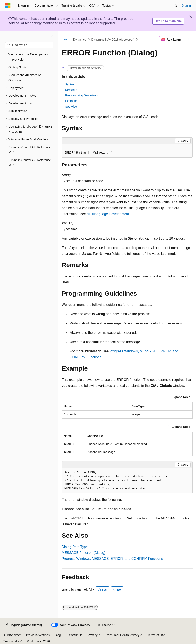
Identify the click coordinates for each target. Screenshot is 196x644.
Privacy (93, 635)
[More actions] (189, 40)
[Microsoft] (8, 6)
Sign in (186, 5)
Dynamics (80, 40)
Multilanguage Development (108, 214)
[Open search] (176, 6)
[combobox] (29, 45)
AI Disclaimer (12, 635)
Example (71, 101)
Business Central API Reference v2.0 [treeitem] (30, 163)
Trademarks (11, 641)
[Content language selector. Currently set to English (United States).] (24, 625)
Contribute (76, 635)
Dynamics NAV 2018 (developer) (113, 40)
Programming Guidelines (81, 95)
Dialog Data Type (75, 547)
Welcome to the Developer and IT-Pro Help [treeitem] (29, 57)
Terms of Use (156, 635)
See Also (71, 107)
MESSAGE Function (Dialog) (83, 553)
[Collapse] (52, 36)
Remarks (71, 90)
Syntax (70, 84)
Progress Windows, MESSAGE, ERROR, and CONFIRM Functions (112, 559)
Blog (58, 635)
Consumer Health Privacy (122, 635)
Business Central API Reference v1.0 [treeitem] (30, 150)
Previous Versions (38, 635)
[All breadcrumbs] (65, 40)
